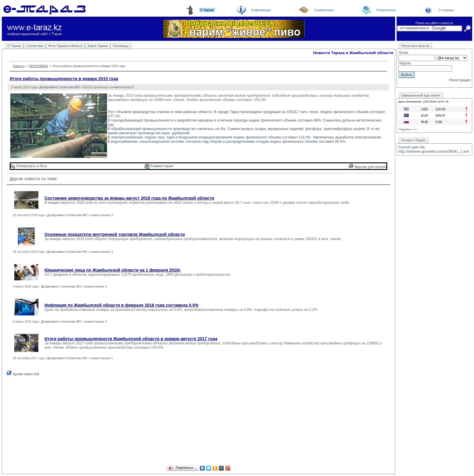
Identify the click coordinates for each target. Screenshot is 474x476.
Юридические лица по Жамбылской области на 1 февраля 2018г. (113, 270)
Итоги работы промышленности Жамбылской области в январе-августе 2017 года (131, 339)
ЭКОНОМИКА (38, 66)
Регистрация (460, 80)
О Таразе (14, 46)
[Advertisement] (199, 422)
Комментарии (159, 166)
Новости (19, 66)
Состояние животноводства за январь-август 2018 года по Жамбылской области (129, 198)
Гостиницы (121, 46)
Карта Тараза (98, 46)
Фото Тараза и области (66, 46)
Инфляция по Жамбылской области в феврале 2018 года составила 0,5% (122, 305)
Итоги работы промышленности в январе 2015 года (64, 79)
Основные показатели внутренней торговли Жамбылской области (115, 234)
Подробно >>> (408, 129)
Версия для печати (367, 167)
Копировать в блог (29, 166)
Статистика (35, 46)
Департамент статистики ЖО (60, 87)
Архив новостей (23, 374)
